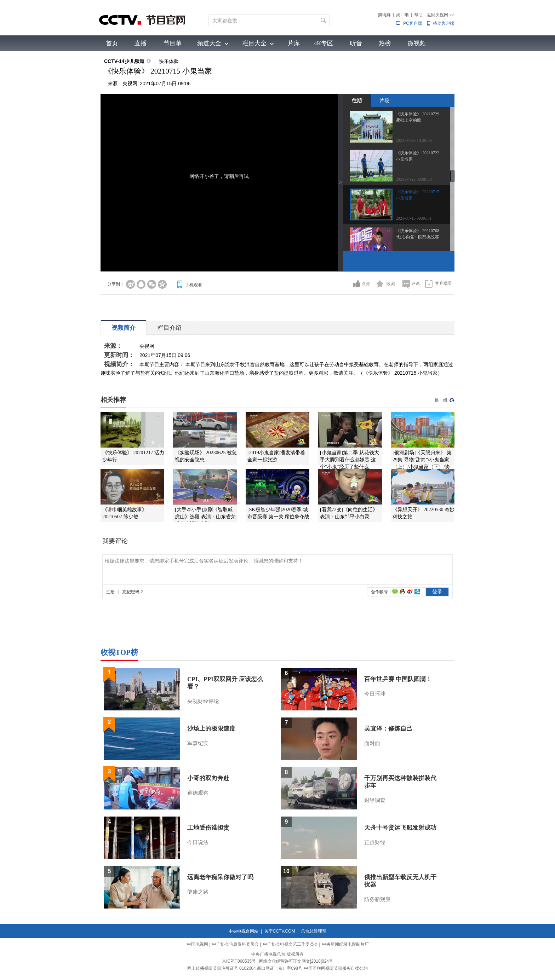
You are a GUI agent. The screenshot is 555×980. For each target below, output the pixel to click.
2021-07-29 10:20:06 (414, 140)
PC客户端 (413, 23)
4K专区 (324, 43)
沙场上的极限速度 (211, 729)
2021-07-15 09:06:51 (414, 218)
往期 (357, 100)
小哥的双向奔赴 (208, 778)
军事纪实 (198, 743)
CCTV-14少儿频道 (124, 61)
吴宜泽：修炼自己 (388, 729)
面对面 (372, 743)
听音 (356, 43)
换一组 (441, 400)
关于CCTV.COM (280, 931)
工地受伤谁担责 (208, 828)
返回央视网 (440, 15)
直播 (141, 43)
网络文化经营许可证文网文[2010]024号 (296, 961)
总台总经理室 (314, 931)
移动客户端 (444, 23)
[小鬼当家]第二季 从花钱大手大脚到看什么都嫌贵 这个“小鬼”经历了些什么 (350, 460)
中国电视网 (198, 944)
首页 (112, 43)
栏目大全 (254, 43)
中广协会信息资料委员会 (235, 944)
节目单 (173, 43)
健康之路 (198, 892)
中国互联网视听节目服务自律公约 (336, 968)
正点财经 (375, 842)
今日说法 (198, 842)
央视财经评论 (203, 701)
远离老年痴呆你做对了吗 (220, 877)
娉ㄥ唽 (402, 15)
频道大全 (209, 43)
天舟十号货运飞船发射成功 (400, 828)
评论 (416, 283)
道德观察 (198, 793)
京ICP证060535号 (239, 961)
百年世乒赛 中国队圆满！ (398, 679)
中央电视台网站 (244, 931)
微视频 (417, 43)
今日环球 (375, 694)
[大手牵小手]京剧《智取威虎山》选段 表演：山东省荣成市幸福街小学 (205, 517)
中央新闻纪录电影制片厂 (345, 944)
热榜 (385, 43)
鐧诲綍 (384, 15)
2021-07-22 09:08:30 (414, 179)
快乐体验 (169, 61)
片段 (384, 100)
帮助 (418, 15)
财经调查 (375, 800)
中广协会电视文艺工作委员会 (291, 944)
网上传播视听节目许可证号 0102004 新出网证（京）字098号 (245, 968)
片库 (294, 43)
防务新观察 (377, 899)
